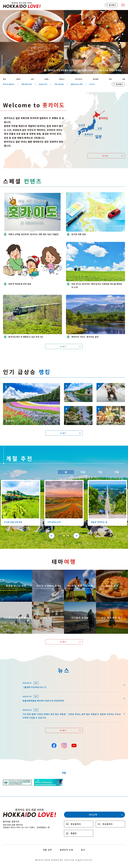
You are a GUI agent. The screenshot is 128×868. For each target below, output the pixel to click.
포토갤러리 (76, 824)
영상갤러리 (108, 824)
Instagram (64, 745)
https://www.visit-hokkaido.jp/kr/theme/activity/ (79, 572)
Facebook (54, 745)
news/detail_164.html (13, 707)
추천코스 (62, 79)
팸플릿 (74, 833)
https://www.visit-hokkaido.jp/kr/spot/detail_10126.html (19, 482)
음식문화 (96, 79)
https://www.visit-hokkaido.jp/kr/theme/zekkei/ (14, 572)
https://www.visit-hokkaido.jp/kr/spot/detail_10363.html (63, 482)
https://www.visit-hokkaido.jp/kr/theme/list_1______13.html (111, 605)
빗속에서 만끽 (43, 84)
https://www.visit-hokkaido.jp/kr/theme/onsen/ (46, 572)
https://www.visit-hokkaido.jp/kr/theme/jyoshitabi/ (16, 604)
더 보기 (105, 156)
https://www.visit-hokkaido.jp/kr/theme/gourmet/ (111, 572)
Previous (121, 18)
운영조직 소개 (66, 850)
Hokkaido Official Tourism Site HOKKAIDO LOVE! (22, 5)
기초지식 (92, 84)
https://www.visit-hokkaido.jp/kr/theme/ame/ (45, 604)
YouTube (74, 745)
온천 (32, 79)
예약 (110, 79)
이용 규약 (47, 850)
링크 (83, 850)
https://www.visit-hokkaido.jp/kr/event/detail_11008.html (110, 409)
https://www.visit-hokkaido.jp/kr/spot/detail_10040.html (78, 386)
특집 (4, 79)
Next (121, 66)
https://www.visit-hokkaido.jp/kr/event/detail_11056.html (78, 409)
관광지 (18, 79)
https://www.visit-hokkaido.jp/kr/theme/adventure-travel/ (80, 605)
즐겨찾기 (112, 5)
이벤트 (46, 79)
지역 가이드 (79, 79)
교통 (124, 79)
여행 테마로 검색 (26, 84)
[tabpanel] (64, 42)
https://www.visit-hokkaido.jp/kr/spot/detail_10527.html (106, 482)
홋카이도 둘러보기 (9, 84)
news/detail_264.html (13, 680)
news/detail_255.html (13, 693)
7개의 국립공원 (59, 84)
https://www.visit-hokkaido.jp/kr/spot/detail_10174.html (30, 384)
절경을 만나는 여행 (76, 84)
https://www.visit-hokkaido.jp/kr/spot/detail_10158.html (110, 386)
